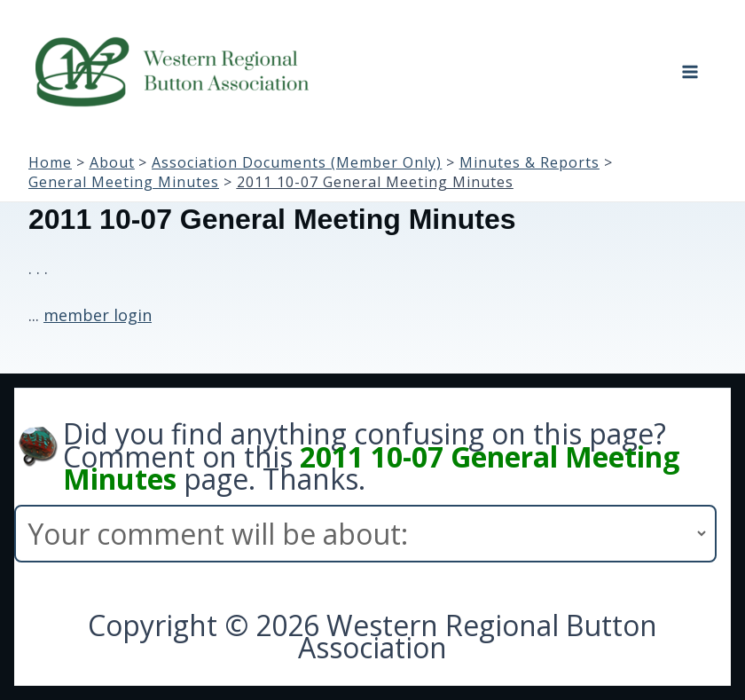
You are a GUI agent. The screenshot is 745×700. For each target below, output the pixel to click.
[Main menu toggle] (690, 72)
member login (98, 315)
